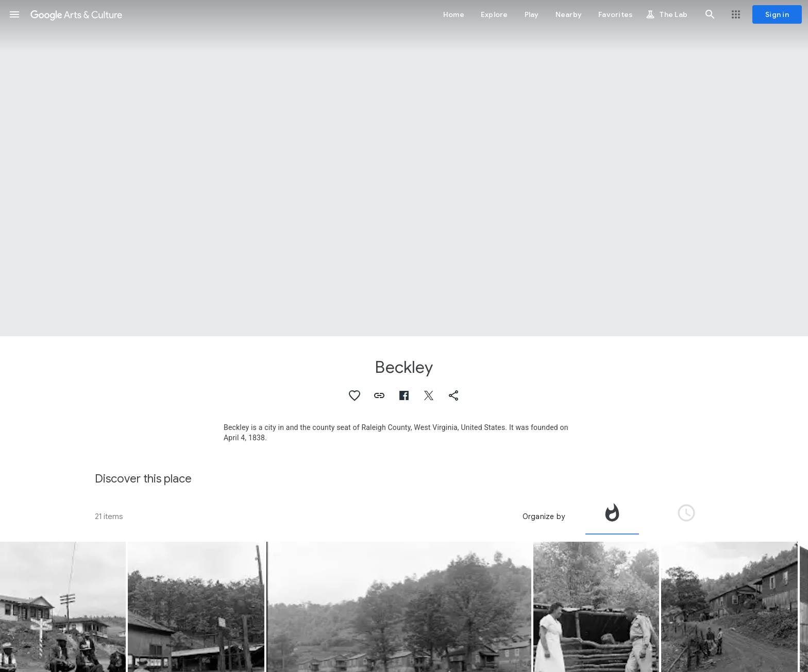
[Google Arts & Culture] (76, 14)
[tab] (612, 516)
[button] (14, 14)
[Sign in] (777, 14)
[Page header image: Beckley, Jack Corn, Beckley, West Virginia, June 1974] (404, 168)
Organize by (544, 516)
